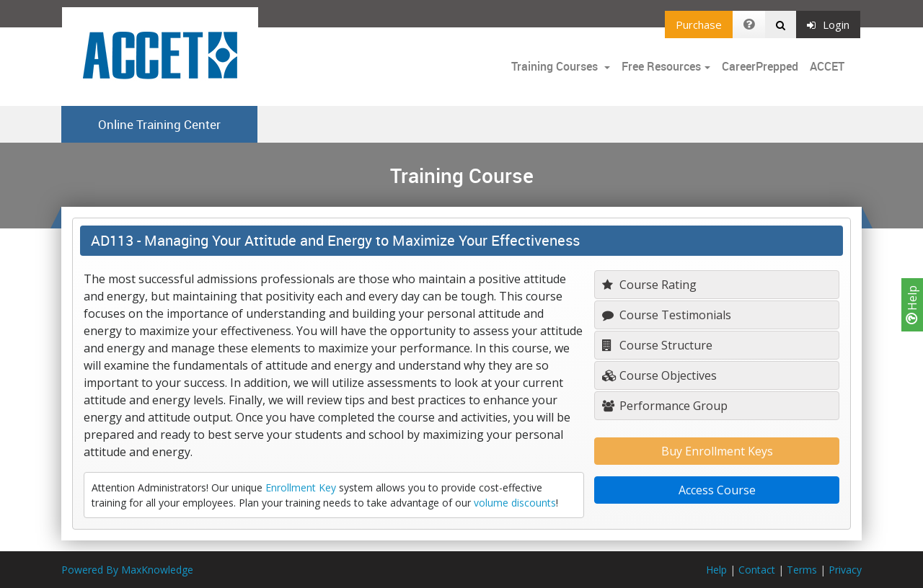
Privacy (845, 570)
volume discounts (515, 503)
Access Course (717, 490)
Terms (802, 570)
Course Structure (657, 345)
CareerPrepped (760, 66)
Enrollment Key (301, 487)
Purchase (699, 24)
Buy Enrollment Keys (717, 451)
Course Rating (649, 285)
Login (828, 24)
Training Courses (556, 66)
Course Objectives (659, 375)
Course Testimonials (667, 315)
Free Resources (661, 66)
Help (912, 305)
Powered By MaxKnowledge (127, 570)
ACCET (827, 66)
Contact (757, 570)
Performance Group (665, 406)
